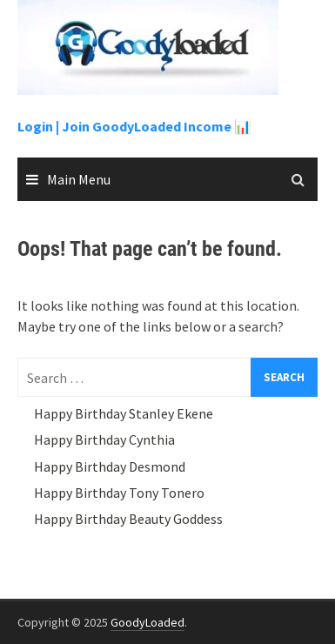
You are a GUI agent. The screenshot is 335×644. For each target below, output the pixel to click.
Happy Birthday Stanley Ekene (124, 413)
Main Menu (79, 179)
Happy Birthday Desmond (110, 466)
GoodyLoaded (147, 622)
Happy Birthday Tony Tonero (119, 493)
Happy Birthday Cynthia (104, 439)
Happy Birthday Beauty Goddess (128, 519)
